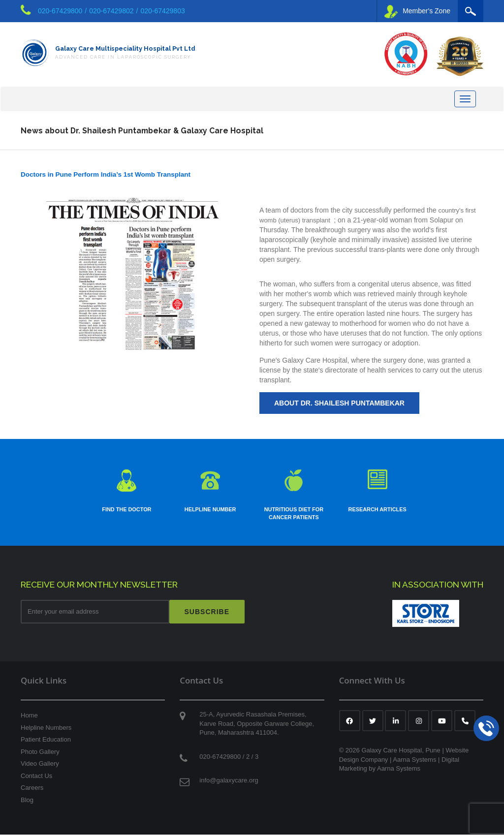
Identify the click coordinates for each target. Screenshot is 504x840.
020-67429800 (60, 11)
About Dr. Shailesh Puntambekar (339, 407)
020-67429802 (111, 11)
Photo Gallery (40, 758)
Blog (27, 806)
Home (29, 721)
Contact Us (36, 782)
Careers (32, 793)
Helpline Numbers (46, 733)
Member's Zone (417, 12)
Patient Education (46, 745)
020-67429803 (162, 11)
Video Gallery (40, 769)
